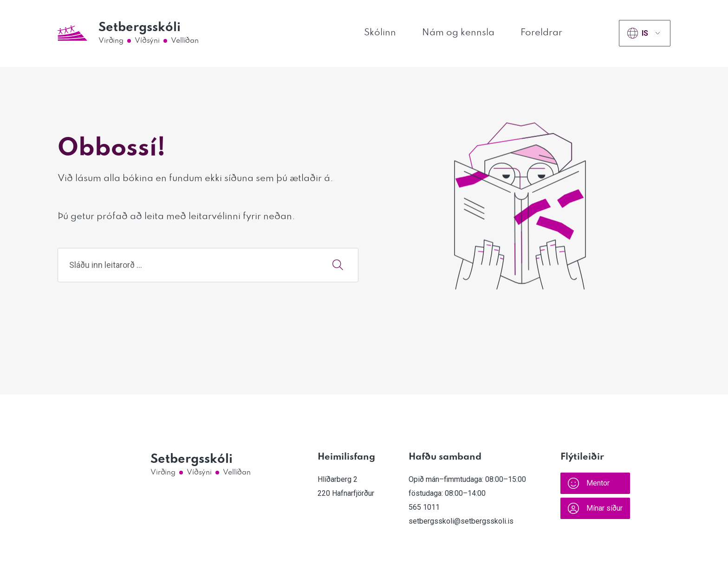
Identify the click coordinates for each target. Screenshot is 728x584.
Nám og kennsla (458, 33)
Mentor (589, 483)
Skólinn (380, 33)
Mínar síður (595, 508)
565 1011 (424, 507)
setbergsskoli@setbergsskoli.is (461, 521)
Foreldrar (541, 33)
